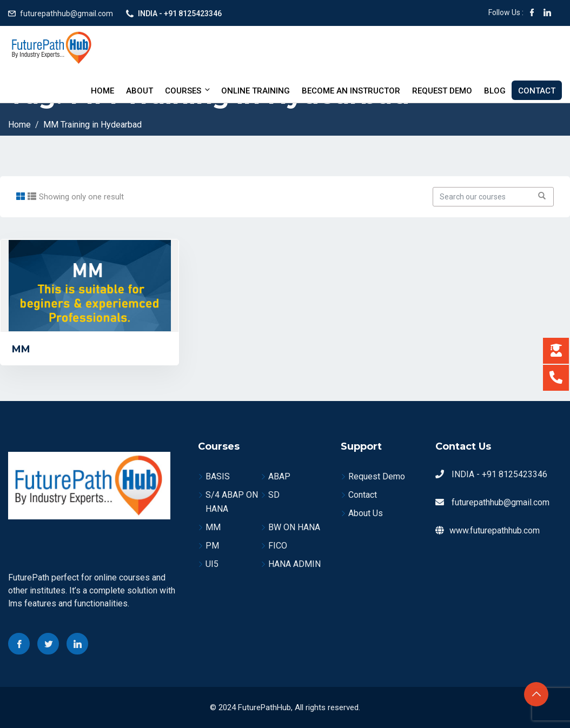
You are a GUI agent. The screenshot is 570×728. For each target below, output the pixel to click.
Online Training (256, 91)
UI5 (212, 564)
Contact (537, 91)
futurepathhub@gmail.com (67, 14)
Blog (495, 91)
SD (274, 495)
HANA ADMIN (294, 564)
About (140, 91)
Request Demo (442, 91)
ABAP (279, 476)
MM (21, 349)
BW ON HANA (294, 527)
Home (102, 91)
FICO (278, 546)
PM (212, 546)
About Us (366, 513)
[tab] (21, 196)
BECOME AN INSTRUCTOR (351, 91)
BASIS (218, 476)
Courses (188, 91)
